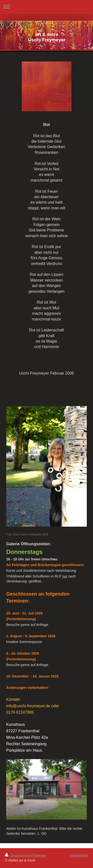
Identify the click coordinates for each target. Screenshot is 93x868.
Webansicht (79, 855)
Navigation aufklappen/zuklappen (46, 7)
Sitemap (40, 855)
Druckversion (18, 855)
